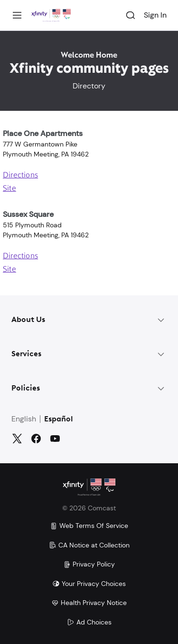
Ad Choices (89, 622)
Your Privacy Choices (89, 584)
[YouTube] (55, 439)
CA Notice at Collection (89, 545)
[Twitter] (17, 439)
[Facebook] (36, 439)
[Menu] (17, 15)
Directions (20, 176)
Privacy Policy (89, 564)
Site (9, 189)
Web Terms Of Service (89, 526)
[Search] (131, 15)
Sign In (155, 15)
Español (59, 420)
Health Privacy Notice (89, 603)
